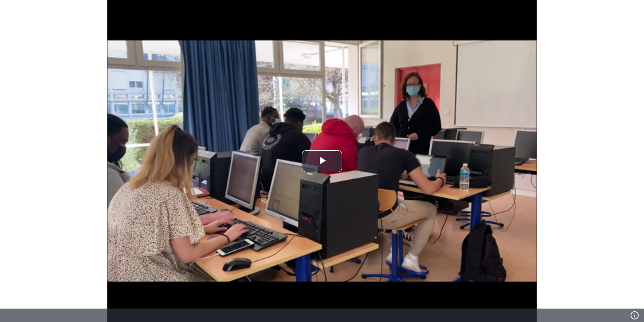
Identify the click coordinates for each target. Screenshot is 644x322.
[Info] (635, 315)
